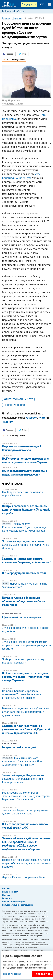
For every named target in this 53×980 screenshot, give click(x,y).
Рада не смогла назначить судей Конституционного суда (22, 448)
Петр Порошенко (14, 405)
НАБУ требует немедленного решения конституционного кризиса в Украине (26, 460)
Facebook (31, 418)
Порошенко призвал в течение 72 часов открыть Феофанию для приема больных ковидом (26, 863)
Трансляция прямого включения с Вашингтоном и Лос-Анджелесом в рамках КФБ (22, 761)
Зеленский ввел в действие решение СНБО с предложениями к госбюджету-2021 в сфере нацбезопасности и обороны (26, 844)
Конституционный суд (18, 399)
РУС (42, 4)
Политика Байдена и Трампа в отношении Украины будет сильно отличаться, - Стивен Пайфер (22, 694)
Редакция (7, 898)
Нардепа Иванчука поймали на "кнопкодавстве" (25, 585)
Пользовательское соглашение (17, 905)
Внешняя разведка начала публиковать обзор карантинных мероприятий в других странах (26, 712)
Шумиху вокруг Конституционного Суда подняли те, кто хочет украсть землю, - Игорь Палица (26, 527)
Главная (6, 18)
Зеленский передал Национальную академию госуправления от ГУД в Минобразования (23, 779)
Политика (17, 18)
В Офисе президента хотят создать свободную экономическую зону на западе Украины (26, 677)
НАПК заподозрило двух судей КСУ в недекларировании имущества (25, 473)
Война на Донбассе (13, 11)
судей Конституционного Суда (22, 176)
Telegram (8, 422)
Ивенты (6, 895)
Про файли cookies (12, 974)
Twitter (42, 418)
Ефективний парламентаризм (22, 617)
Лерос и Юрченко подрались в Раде (23, 877)
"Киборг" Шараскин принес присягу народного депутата (23, 661)
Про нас (6, 888)
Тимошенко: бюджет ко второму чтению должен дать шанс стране (26, 812)
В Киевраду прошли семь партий (24, 573)
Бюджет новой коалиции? (19, 747)
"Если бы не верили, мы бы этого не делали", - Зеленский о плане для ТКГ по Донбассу (26, 545)
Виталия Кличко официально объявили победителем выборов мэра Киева (24, 601)
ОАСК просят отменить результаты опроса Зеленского (22, 494)
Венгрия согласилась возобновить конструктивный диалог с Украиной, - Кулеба (26, 510)
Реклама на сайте (11, 892)
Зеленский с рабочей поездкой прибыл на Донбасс (26, 629)
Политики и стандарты (13, 901)
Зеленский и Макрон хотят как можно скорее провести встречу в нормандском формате (26, 645)
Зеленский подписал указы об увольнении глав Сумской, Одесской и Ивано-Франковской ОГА (26, 729)
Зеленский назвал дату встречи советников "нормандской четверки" (26, 560)
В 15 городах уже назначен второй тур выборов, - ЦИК (25, 826)
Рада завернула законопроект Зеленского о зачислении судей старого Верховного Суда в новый (26, 796)
